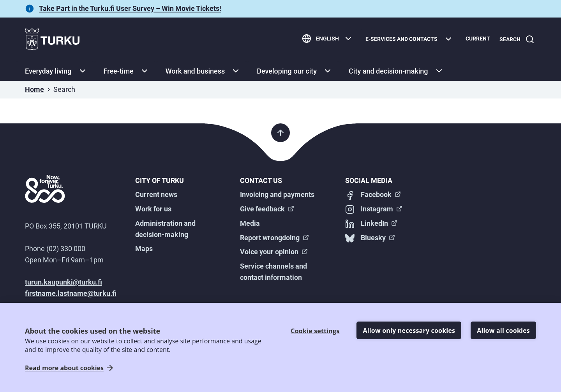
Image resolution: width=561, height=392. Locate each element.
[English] (324, 40)
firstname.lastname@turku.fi (71, 293)
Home (34, 89)
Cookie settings (315, 331)
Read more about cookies (64, 368)
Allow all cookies (503, 330)
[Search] (515, 40)
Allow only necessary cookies (409, 330)
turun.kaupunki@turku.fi (64, 282)
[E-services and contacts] (406, 40)
